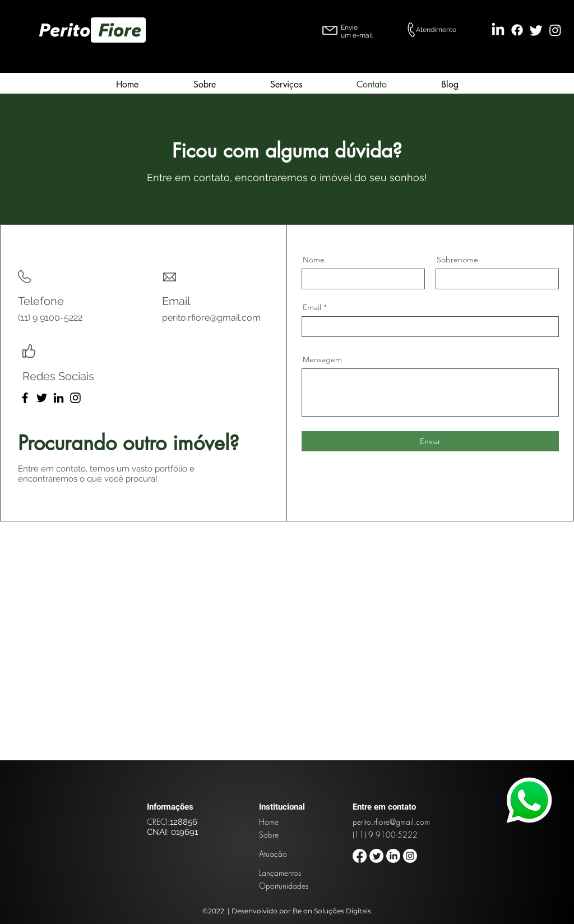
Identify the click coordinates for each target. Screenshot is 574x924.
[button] (286, 83)
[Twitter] (536, 30)
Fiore (122, 30)
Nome (314, 260)
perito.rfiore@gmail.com (211, 318)
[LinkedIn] (498, 30)
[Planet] (529, 800)
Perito (68, 30)
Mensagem (322, 359)
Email (312, 307)
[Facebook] (517, 30)
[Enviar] (430, 441)
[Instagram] (555, 30)
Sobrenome (457, 260)
